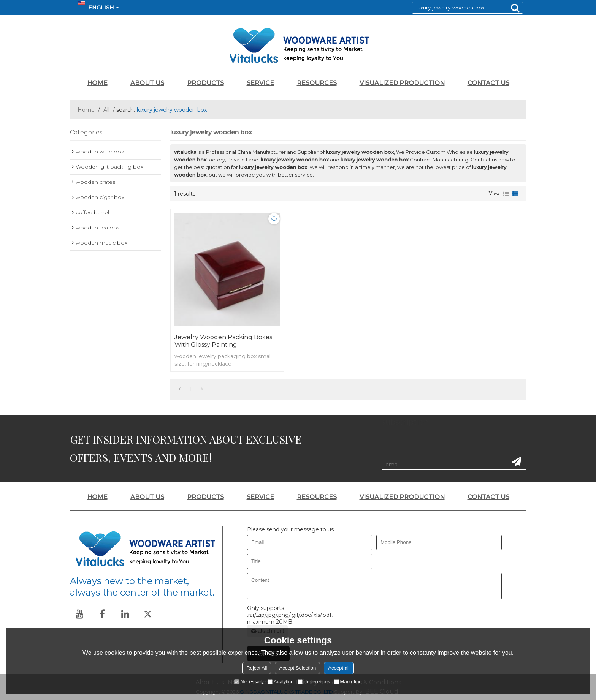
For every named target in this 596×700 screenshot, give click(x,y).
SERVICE (260, 83)
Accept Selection (297, 668)
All (106, 110)
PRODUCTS (205, 83)
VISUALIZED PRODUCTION (402, 83)
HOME (97, 83)
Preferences (314, 682)
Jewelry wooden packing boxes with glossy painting (223, 341)
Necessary (249, 682)
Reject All (257, 668)
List (506, 194)
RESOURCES (317, 83)
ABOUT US (147, 83)
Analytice (281, 682)
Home (86, 110)
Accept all (339, 668)
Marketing (348, 682)
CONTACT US (488, 83)
